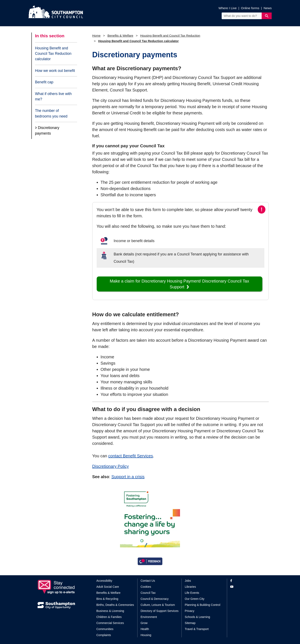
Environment (149, 617)
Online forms (250, 8)
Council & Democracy (155, 599)
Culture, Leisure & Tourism (158, 605)
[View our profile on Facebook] (246, 581)
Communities (105, 629)
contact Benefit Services (131, 456)
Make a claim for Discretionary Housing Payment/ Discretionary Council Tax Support (179, 284)
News (268, 8)
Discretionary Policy (111, 466)
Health (145, 629)
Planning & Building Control (202, 605)
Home (96, 36)
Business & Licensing (110, 611)
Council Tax (148, 593)
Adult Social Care (108, 587)
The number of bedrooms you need (51, 113)
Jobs (188, 581)
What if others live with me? (53, 96)
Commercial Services (110, 623)
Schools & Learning (197, 617)
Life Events (192, 593)
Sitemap (190, 623)
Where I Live (228, 8)
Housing (146, 635)
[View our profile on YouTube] (246, 587)
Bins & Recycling (107, 599)
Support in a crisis (128, 477)
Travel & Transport (197, 629)
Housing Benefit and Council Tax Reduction (170, 36)
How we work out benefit (55, 71)
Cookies (146, 587)
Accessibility (104, 581)
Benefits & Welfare (120, 36)
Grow (144, 623)
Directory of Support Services (160, 611)
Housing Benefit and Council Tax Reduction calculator (53, 54)
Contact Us (148, 581)
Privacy (190, 611)
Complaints (104, 635)
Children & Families (109, 617)
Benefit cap (44, 82)
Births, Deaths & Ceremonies (115, 605)
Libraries (190, 587)
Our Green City (195, 599)
